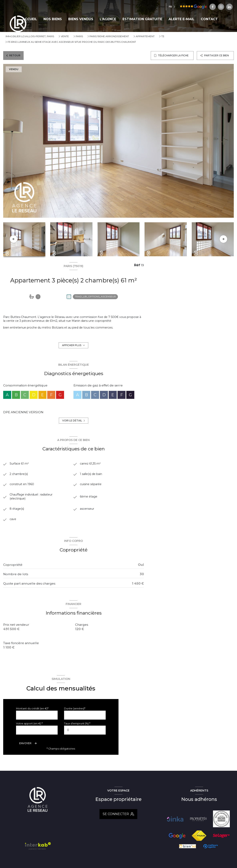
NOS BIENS (53, 19)
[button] (223, 239)
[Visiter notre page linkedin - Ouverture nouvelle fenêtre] (211, 7)
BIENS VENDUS (81, 19)
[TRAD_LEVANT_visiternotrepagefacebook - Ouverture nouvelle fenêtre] (194, 7)
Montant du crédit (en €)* (32, 712)
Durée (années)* (75, 712)
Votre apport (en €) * (29, 727)
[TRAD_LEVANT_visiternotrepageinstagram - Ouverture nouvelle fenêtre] (202, 7)
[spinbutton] (85, 733)
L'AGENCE (108, 19)
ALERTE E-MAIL (181, 19)
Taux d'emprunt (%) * (77, 727)
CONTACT (209, 19)
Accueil (30, 19)
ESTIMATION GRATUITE (142, 19)
